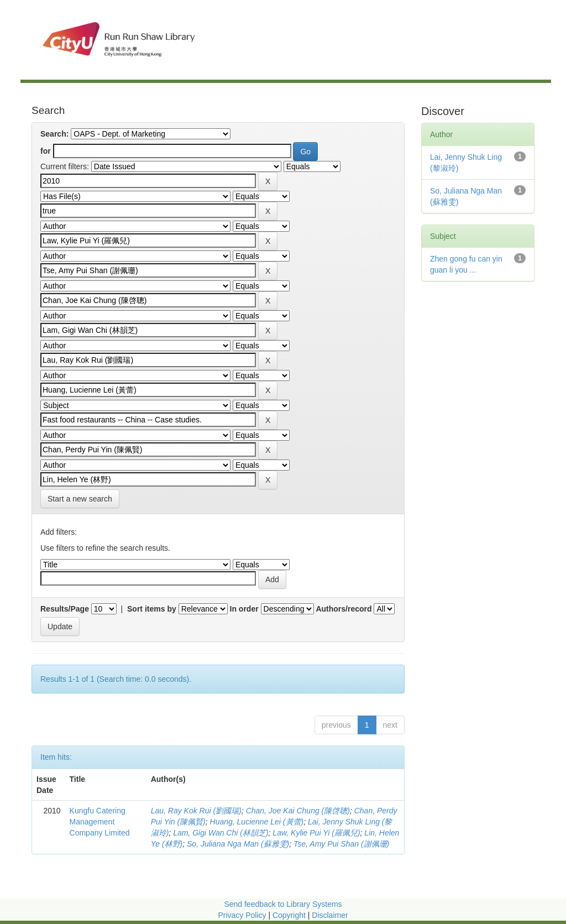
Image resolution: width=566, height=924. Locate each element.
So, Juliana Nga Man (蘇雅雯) (238, 844)
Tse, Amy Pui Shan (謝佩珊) (341, 844)
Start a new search (80, 499)
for (46, 151)
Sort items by (152, 609)
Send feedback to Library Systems (283, 904)
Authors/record (344, 609)
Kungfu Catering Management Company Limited (100, 822)
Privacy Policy (242, 915)
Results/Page (65, 609)
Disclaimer (330, 915)
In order (244, 609)
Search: (54, 134)
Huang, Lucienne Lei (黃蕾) (257, 822)
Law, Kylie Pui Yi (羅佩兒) (316, 833)
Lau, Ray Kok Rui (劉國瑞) (196, 811)
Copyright (290, 915)
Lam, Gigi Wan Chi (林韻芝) (221, 833)
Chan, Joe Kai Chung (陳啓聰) (298, 811)
